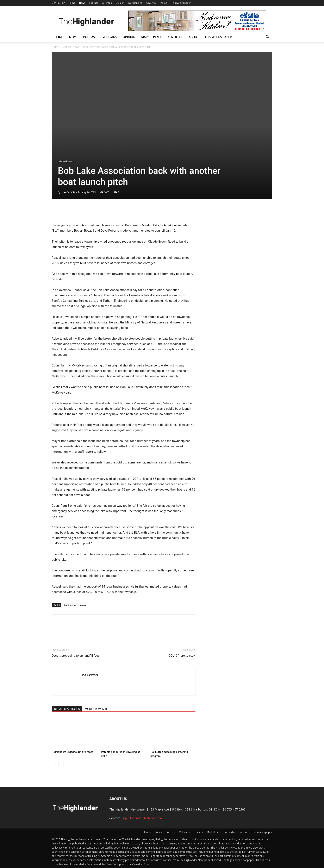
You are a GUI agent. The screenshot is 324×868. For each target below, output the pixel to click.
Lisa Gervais (68, 192)
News (82, 3)
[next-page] (61, 764)
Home (72, 3)
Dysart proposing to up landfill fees (76, 656)
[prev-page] (54, 764)
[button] (267, 37)
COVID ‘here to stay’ (182, 656)
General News (71, 47)
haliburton (70, 605)
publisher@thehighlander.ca (144, 818)
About (164, 3)
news (83, 605)
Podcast (93, 3)
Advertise (151, 3)
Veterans (107, 3)
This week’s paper (181, 3)
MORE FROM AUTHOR (99, 709)
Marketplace (135, 3)
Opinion (120, 3)
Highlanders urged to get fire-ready (73, 752)
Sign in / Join (58, 3)
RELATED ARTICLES (67, 709)
